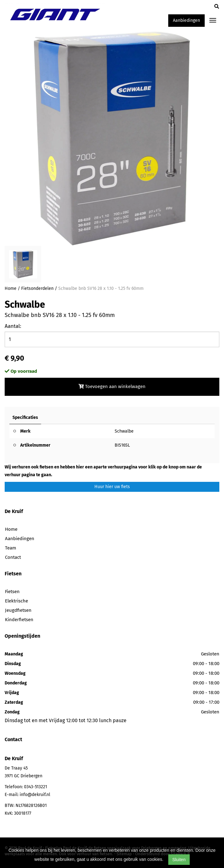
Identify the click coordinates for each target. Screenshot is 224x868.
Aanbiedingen (186, 20)
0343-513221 (36, 787)
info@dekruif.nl (35, 795)
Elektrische (17, 601)
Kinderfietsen (19, 620)
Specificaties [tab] (25, 417)
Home (11, 288)
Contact (13, 557)
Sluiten (179, 860)
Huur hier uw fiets (112, 487)
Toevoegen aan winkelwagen (112, 386)
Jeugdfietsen (18, 610)
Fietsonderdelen (37, 288)
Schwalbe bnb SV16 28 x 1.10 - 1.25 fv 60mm (101, 288)
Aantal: (13, 326)
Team (11, 548)
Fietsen (12, 592)
